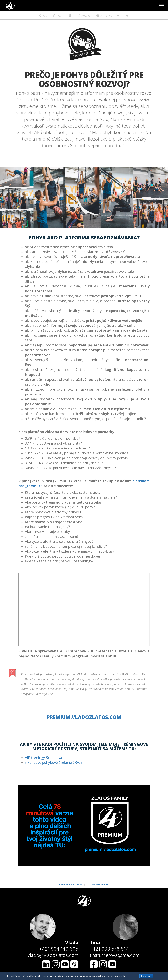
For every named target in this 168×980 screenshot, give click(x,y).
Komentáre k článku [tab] (72, 884)
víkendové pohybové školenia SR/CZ (54, 762)
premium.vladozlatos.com (84, 717)
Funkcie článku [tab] (100, 884)
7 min (43, 16)
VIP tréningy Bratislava (43, 758)
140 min (58, 16)
